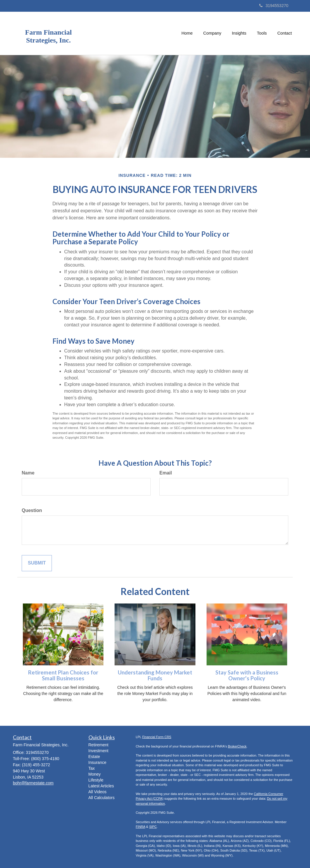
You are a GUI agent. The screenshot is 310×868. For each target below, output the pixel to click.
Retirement (98, 745)
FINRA (140, 827)
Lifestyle (96, 780)
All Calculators (102, 798)
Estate (94, 757)
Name (28, 473)
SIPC (153, 827)
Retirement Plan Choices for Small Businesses (63, 675)
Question (32, 510)
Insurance (97, 762)
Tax (92, 768)
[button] (212, 33)
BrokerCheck (237, 746)
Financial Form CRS (157, 737)
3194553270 (274, 6)
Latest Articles (101, 786)
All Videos (98, 792)
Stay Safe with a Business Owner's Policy (247, 675)
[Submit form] (37, 563)
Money (95, 774)
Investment (98, 751)
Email (166, 473)
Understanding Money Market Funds (155, 675)
